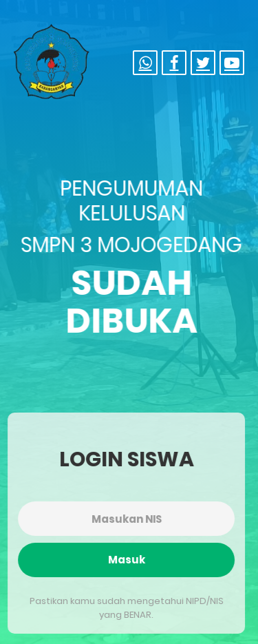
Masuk (126, 560)
